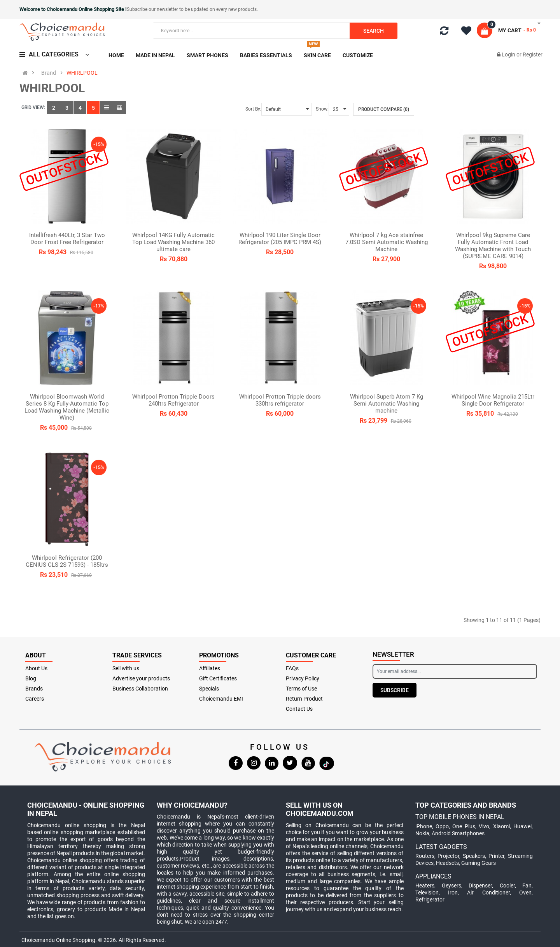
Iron (453, 893)
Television (427, 893)
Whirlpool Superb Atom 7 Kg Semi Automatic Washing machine (387, 404)
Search (374, 31)
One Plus (464, 826)
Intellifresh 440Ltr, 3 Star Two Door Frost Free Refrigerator (67, 239)
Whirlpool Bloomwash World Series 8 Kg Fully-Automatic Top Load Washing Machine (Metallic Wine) (67, 407)
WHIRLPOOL (82, 73)
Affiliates (210, 668)
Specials (209, 689)
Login (509, 54)
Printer (496, 856)
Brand (49, 73)
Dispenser (480, 886)
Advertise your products (141, 678)
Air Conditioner (488, 893)
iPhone (424, 826)
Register (533, 54)
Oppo (442, 826)
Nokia (422, 833)
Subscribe (395, 690)
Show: (322, 109)
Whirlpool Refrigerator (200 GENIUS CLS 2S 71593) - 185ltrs (67, 561)
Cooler (507, 886)
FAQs (292, 668)
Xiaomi (501, 826)
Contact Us (299, 709)
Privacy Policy (303, 678)
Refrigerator (430, 900)
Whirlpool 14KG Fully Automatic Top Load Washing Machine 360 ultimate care (173, 242)
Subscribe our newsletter (153, 9)
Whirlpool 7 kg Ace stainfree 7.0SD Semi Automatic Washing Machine (387, 242)
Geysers (451, 886)
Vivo (484, 826)
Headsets (447, 863)
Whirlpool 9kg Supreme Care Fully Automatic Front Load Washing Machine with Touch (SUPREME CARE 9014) (493, 246)
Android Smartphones (458, 833)
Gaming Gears (479, 863)
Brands (34, 689)
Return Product (304, 699)
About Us (36, 668)
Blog (31, 678)
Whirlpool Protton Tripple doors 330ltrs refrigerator (280, 400)
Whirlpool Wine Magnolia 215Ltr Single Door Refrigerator (493, 400)
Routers (425, 856)
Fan (527, 886)
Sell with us (126, 668)
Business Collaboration (140, 689)
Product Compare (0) (384, 109)
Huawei (522, 826)
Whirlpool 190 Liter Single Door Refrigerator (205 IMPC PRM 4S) (280, 239)
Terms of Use (301, 689)
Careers (35, 699)
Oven (525, 893)
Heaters (425, 886)
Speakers (474, 856)
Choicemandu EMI (221, 699)
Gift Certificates (218, 678)
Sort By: (253, 109)
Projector (448, 856)
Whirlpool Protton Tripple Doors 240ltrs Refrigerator (173, 400)
